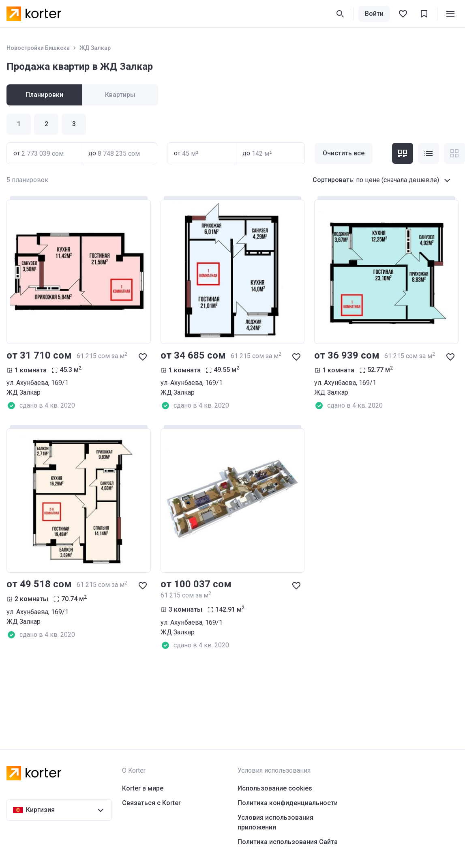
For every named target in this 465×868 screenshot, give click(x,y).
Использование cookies (275, 788)
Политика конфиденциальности (288, 803)
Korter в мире (143, 788)
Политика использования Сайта (288, 842)
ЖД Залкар (95, 48)
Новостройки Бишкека (38, 48)
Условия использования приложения (275, 822)
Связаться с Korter (151, 803)
